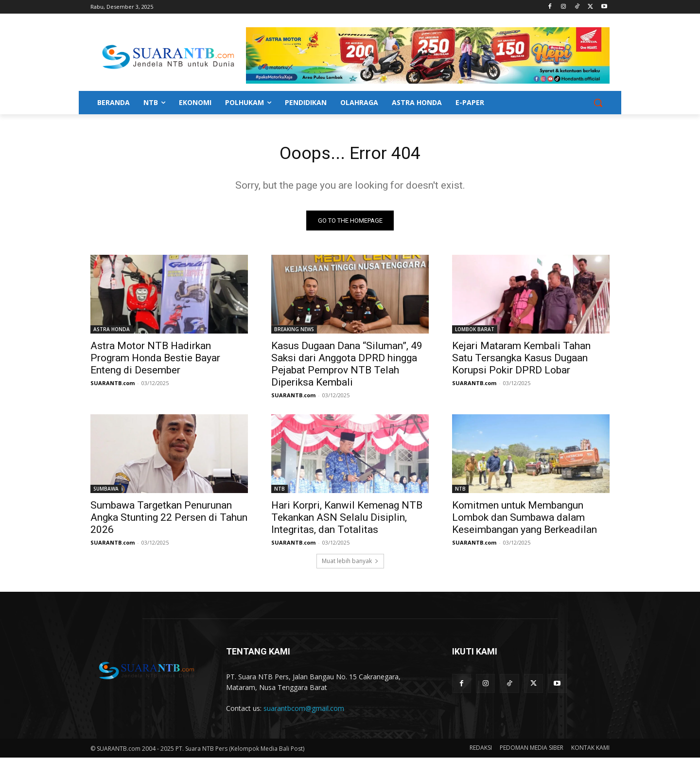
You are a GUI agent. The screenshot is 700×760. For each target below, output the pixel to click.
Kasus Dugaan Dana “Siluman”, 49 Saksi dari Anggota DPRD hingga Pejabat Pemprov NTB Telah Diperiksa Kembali (347, 366)
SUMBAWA (106, 491)
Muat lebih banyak (350, 563)
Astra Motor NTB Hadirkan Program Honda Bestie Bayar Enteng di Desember (155, 360)
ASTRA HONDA (112, 332)
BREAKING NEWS (294, 332)
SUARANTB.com (113, 385)
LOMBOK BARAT (475, 332)
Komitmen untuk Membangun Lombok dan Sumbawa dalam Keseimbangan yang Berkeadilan (525, 520)
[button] (598, 103)
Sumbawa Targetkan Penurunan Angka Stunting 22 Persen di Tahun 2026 (169, 520)
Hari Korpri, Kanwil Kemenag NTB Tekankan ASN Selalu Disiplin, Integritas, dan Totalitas (347, 520)
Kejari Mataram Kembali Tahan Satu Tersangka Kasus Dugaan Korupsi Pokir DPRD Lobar (521, 360)
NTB (280, 491)
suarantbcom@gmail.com (304, 711)
